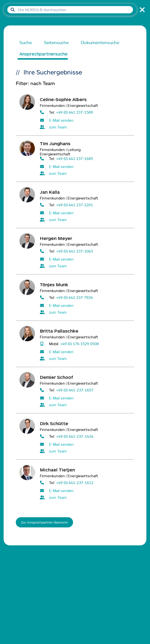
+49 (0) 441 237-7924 (75, 297)
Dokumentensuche (100, 42)
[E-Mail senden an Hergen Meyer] (85, 259)
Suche (26, 42)
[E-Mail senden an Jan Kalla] (85, 213)
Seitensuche (56, 42)
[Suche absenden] (13, 10)
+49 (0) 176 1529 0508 (79, 344)
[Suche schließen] (142, 10)
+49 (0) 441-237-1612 (75, 482)
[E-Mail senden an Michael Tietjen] (85, 491)
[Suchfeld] (70, 10)
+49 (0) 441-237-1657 (75, 390)
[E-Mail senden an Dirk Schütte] (85, 444)
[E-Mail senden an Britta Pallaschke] (85, 352)
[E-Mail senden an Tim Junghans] (85, 167)
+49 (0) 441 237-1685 (75, 158)
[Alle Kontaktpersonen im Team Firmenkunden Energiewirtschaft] (85, 127)
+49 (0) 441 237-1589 (75, 112)
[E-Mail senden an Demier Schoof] (85, 398)
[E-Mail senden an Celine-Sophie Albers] (85, 120)
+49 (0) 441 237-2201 (75, 205)
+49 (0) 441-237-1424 (75, 436)
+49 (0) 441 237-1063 (75, 251)
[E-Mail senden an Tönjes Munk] (85, 305)
